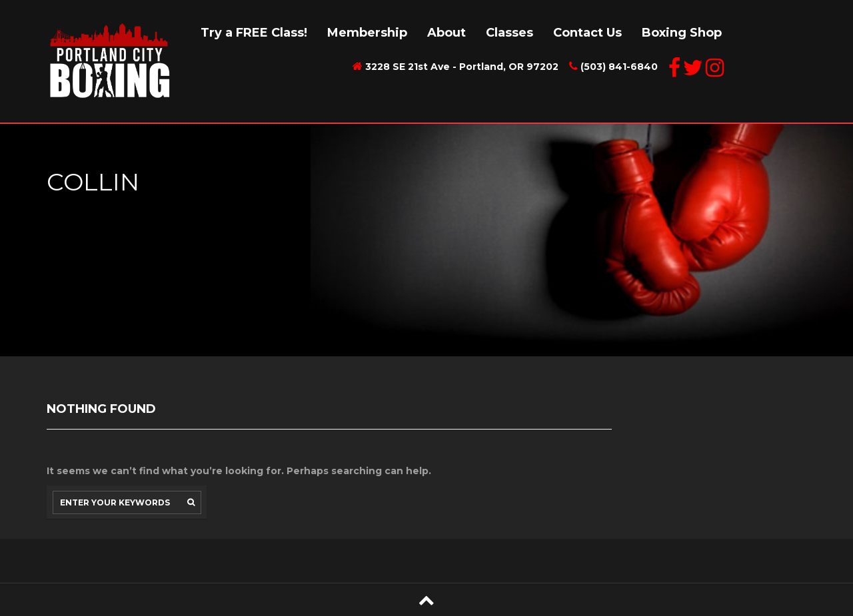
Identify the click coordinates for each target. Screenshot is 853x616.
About (446, 33)
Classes (509, 33)
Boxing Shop (682, 33)
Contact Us (587, 33)
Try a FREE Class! (254, 33)
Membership (367, 33)
